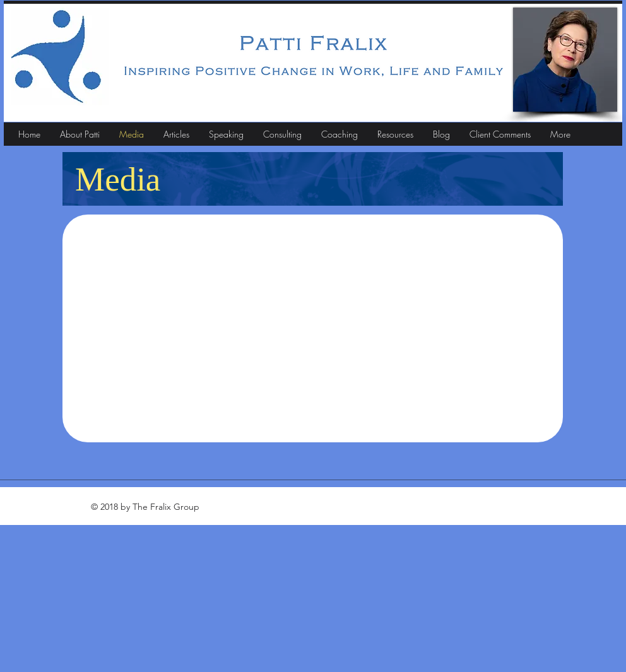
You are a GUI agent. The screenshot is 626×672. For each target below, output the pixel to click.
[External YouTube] (313, 325)
